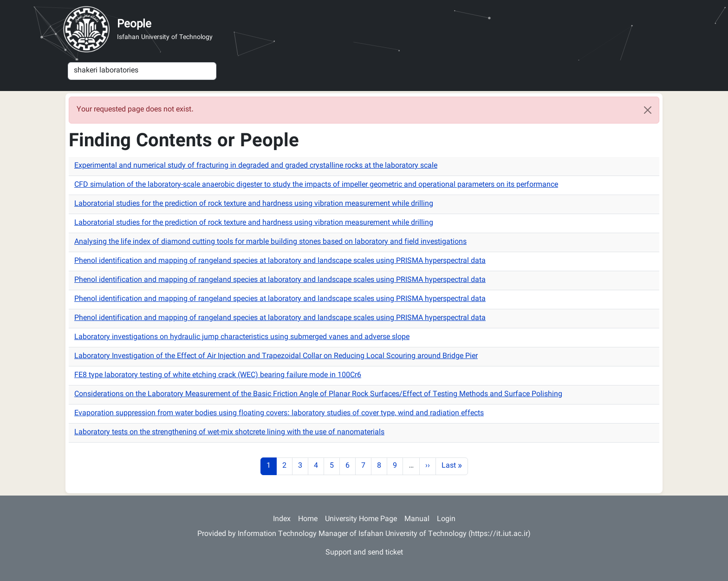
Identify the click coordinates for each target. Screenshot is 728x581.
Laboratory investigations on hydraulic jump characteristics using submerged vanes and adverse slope (242, 337)
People (134, 25)
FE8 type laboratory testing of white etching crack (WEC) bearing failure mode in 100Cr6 (218, 375)
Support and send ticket (364, 553)
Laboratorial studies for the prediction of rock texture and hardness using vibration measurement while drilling (254, 204)
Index (282, 519)
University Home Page (361, 519)
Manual (417, 519)
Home (308, 519)
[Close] (648, 110)
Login (446, 519)
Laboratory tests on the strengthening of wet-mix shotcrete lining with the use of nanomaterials (229, 433)
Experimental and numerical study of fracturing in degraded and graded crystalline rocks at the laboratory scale (256, 166)
